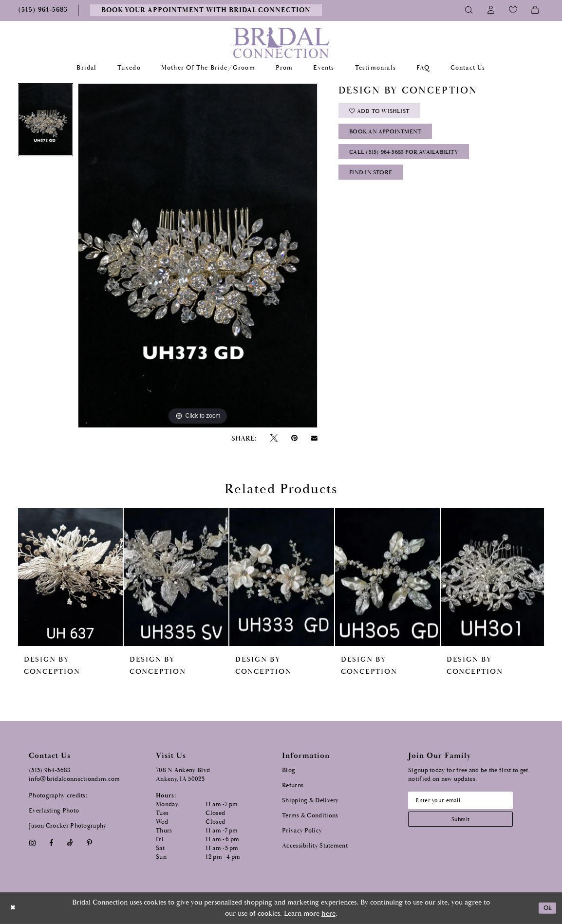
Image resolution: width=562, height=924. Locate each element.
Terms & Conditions (310, 816)
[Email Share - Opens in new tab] (315, 438)
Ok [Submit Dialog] (546, 908)
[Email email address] (467, 801)
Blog (289, 770)
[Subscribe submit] (467, 822)
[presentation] (70, 577)
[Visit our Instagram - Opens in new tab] (32, 843)
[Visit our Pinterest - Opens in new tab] (90, 843)
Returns (293, 785)
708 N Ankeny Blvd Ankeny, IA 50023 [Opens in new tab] (183, 775)
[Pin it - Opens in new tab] (294, 438)
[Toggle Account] (491, 10)
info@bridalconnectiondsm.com (74, 779)
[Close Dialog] (14, 908)
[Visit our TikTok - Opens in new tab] (70, 843)
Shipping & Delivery (310, 801)
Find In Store (374, 181)
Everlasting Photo (54, 811)
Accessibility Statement (315, 846)
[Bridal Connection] (281, 43)
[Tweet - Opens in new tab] (274, 438)
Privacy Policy (302, 831)
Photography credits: (58, 796)
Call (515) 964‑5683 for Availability (409, 158)
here (328, 914)
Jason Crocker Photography (68, 826)
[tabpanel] (46, 122)
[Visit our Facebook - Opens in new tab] (51, 843)
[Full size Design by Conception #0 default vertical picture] (198, 256)
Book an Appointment (390, 136)
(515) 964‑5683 (50, 770)
